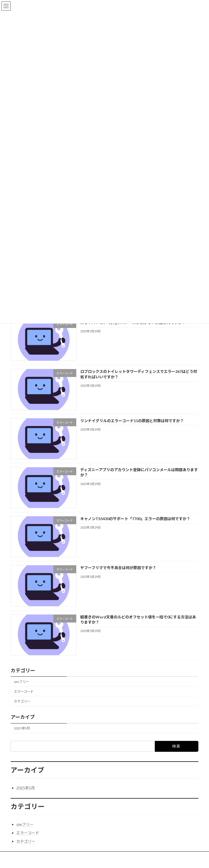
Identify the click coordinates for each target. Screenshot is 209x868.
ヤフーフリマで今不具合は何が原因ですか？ (118, 568)
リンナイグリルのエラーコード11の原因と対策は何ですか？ (132, 421)
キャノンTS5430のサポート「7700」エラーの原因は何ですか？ (135, 519)
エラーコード (24, 691)
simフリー (21, 682)
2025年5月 (22, 728)
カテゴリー (22, 701)
